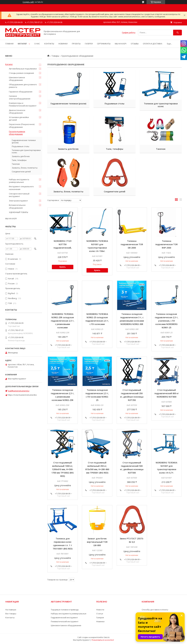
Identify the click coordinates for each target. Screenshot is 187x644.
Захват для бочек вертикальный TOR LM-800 (97, 542)
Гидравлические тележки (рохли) (68, 104)
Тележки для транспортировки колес (161, 105)
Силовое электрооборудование (20, 97)
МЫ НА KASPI (121, 44)
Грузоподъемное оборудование (17, 133)
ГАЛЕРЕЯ (89, 44)
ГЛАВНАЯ (9, 44)
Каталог (9, 64)
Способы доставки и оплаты (155, 610)
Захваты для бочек (68, 149)
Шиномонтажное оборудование (17, 79)
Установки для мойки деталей (19, 119)
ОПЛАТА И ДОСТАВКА (153, 44)
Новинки (100, 621)
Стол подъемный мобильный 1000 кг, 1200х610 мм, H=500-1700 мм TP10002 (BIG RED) (63, 469)
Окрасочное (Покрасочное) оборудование (22, 126)
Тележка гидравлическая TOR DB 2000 (132, 244)
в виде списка (180, 200)
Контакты (10, 618)
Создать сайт (28, 2)
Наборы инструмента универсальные (19, 181)
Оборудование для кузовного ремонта (23, 86)
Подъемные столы (114, 104)
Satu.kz (107, 637)
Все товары (11, 614)
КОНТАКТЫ (49, 44)
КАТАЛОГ (22, 44)
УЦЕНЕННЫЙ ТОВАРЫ (18, 212)
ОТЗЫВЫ (135, 44)
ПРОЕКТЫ (76, 44)
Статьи (100, 614)
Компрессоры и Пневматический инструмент (23, 104)
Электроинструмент (18, 201)
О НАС (37, 44)
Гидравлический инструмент (64, 618)
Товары (55, 56)
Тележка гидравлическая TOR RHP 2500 (166, 244)
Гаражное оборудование (21, 92)
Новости (100, 610)
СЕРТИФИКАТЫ (104, 44)
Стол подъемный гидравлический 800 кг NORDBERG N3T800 (167, 393)
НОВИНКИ (63, 44)
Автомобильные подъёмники (23, 69)
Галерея (100, 618)
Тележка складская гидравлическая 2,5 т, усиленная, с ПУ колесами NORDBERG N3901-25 (167, 321)
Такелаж (161, 149)
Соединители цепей (115, 192)
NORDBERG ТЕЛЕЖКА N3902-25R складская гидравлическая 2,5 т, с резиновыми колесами (63, 321)
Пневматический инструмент (65, 621)
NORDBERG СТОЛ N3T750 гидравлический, (63, 244)
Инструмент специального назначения (21, 188)
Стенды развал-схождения (21, 73)
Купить (63, 267)
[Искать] (178, 33)
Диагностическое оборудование (17, 112)
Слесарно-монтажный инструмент (19, 195)
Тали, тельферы (115, 149)
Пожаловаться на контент (103, 640)
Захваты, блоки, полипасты (68, 192)
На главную (11, 610)
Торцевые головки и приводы (65, 610)
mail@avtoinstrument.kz (19, 391)
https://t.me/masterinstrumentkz (22, 395)
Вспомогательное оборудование (17, 206)
